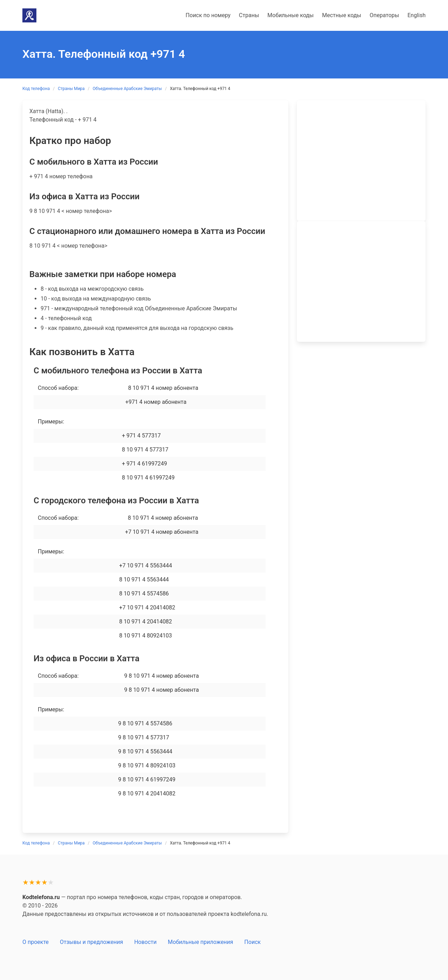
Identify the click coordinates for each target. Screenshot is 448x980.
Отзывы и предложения (91, 942)
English (416, 15)
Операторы (384, 15)
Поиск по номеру (208, 15)
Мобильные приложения (201, 942)
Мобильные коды (290, 15)
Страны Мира (71, 89)
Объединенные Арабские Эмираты (127, 89)
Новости (145, 942)
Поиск (253, 942)
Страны (249, 15)
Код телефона (36, 89)
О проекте (36, 942)
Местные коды (342, 15)
